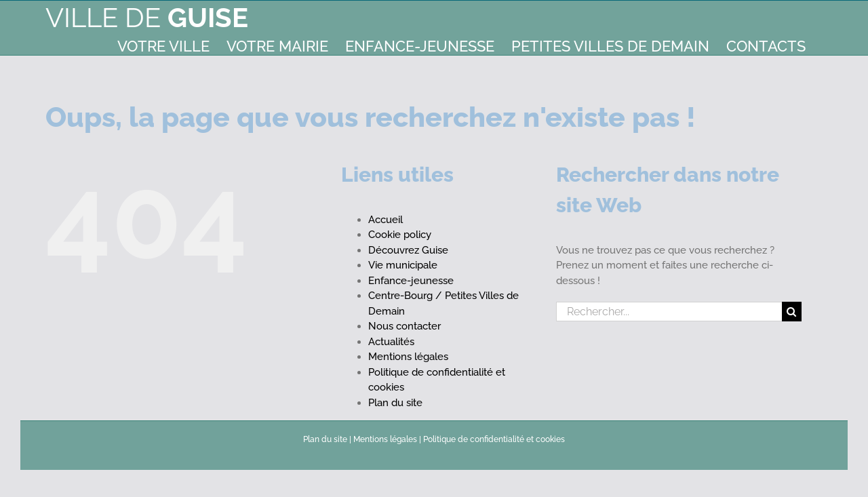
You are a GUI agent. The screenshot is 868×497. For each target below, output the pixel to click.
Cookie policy (400, 235)
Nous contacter (405, 326)
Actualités (391, 342)
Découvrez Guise (408, 250)
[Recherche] (792, 312)
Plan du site (395, 403)
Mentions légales (408, 357)
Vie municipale (403, 265)
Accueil (386, 220)
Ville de (147, 17)
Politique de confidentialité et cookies (494, 439)
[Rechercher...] (669, 312)
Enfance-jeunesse (411, 281)
